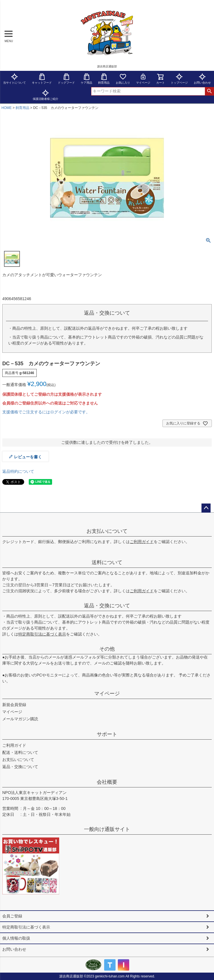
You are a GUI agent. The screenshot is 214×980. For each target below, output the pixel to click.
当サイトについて (15, 79)
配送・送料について (20, 752)
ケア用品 (87, 79)
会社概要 (107, 782)
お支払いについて (107, 531)
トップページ (179, 79)
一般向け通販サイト (107, 829)
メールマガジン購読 (20, 719)
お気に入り (123, 79)
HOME (7, 108)
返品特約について (18, 471)
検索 (209, 91)
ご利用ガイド (142, 542)
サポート (107, 734)
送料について (107, 562)
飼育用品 (104, 79)
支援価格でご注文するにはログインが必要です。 (46, 412)
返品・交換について (107, 606)
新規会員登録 (14, 705)
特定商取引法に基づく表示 (42, 634)
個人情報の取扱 (16, 938)
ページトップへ (206, 508)
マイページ (143, 79)
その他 (107, 649)
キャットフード (42, 79)
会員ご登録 (12, 916)
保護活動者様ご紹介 (46, 95)
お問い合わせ (14, 949)
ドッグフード (66, 79)
